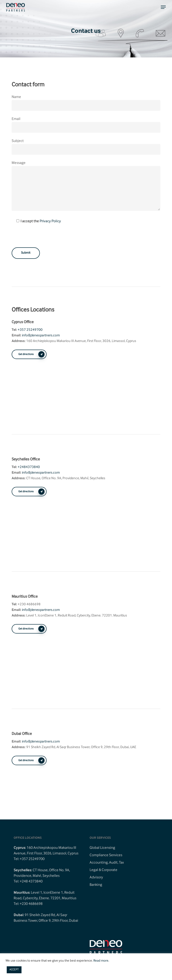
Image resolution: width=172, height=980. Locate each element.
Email (16, 119)
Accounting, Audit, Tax (107, 863)
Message (19, 163)
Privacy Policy (50, 221)
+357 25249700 (30, 330)
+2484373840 (29, 467)
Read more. (101, 961)
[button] (163, 7)
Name (16, 97)
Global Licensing (102, 848)
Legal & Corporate (103, 870)
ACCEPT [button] (14, 970)
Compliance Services (106, 855)
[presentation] (46, 239)
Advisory (96, 878)
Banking (96, 885)
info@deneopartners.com (41, 335)
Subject (86, 147)
